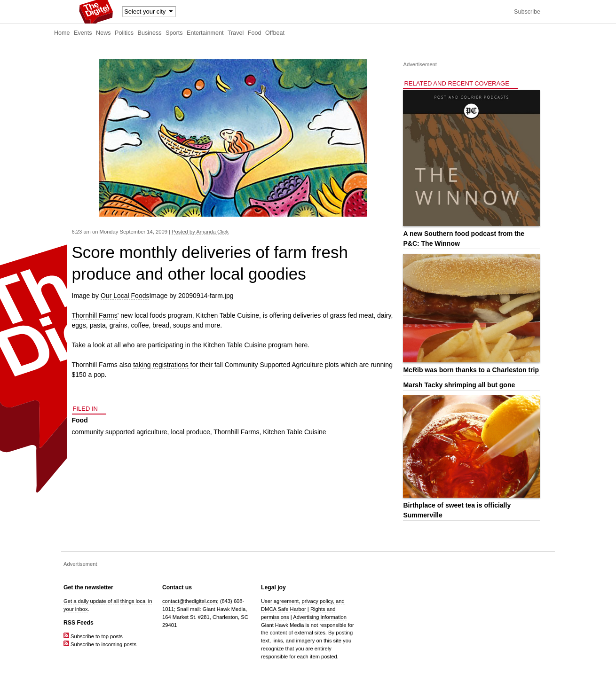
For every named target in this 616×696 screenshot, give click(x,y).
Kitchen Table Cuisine (294, 432)
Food (255, 33)
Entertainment (205, 33)
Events (83, 33)
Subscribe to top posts (93, 636)
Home (62, 33)
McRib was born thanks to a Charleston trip (471, 370)
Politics (124, 33)
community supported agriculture (120, 432)
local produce (190, 432)
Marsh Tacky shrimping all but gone (459, 385)
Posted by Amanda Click (200, 232)
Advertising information (320, 617)
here (301, 345)
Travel (236, 33)
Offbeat (275, 33)
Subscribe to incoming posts (100, 644)
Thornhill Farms (95, 315)
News (103, 33)
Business (150, 33)
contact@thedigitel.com (190, 601)
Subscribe (527, 12)
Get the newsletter (88, 587)
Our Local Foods (125, 296)
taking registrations (161, 365)
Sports (174, 33)
